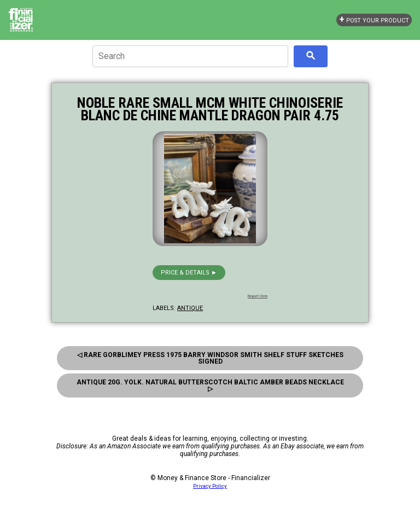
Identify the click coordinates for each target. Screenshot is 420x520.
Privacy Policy (210, 486)
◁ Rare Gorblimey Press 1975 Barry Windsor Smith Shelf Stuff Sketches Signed (210, 358)
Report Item (258, 296)
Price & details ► (189, 273)
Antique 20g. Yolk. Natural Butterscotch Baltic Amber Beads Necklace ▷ (210, 385)
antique (190, 308)
